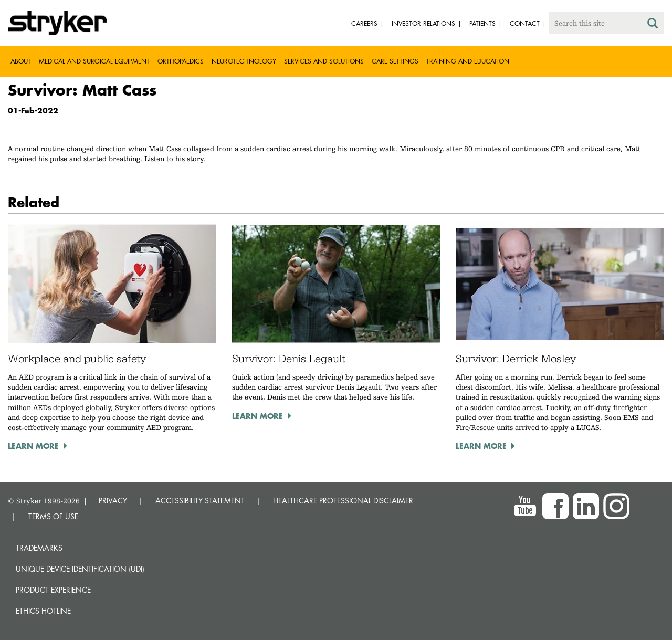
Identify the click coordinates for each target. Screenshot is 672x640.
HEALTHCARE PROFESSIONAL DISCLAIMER (343, 501)
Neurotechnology (244, 61)
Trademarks (39, 548)
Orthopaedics (181, 61)
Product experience (53, 590)
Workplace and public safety (77, 359)
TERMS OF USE (53, 516)
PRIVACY (113, 501)
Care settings (395, 61)
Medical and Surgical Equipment (94, 61)
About (21, 61)
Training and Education (468, 61)
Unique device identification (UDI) (80, 569)
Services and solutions (324, 61)
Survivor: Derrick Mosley (516, 359)
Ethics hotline (43, 611)
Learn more (33, 446)
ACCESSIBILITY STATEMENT (200, 501)
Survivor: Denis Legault (289, 359)
